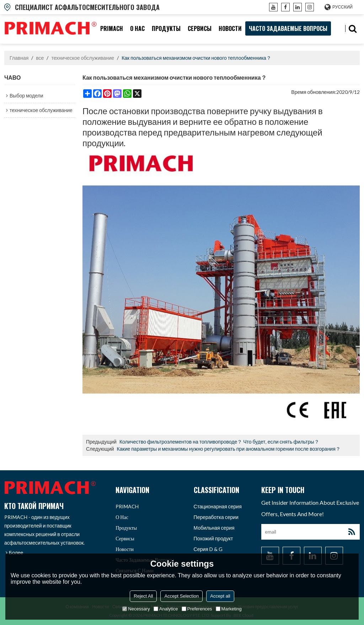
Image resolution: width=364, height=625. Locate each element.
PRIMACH (112, 28)
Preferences (197, 609)
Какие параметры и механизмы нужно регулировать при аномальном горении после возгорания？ (229, 449)
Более (16, 553)
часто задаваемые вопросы (288, 28)
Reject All (143, 596)
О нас (137, 28)
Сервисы (200, 28)
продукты (166, 28)
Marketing (229, 609)
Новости (230, 28)
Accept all (220, 596)
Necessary (136, 609)
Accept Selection (181, 596)
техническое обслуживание (83, 58)
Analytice (166, 609)
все (40, 58)
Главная (19, 58)
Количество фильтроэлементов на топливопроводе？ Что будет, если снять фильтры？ (219, 442)
